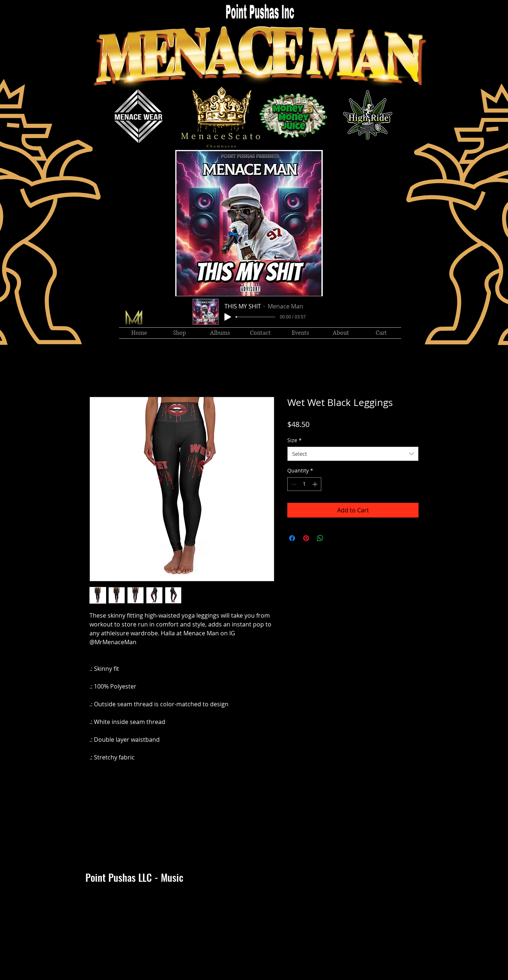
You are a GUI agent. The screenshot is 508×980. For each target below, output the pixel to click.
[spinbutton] (304, 484)
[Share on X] (334, 538)
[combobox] (353, 454)
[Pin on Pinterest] (306, 538)
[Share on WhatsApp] (320, 538)
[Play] (228, 317)
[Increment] (316, 484)
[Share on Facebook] (292, 538)
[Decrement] (293, 484)
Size (294, 440)
